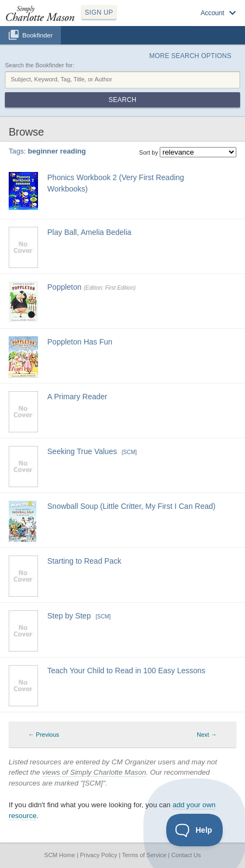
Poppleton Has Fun (80, 342)
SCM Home (59, 855)
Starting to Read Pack (84, 561)
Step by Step (69, 616)
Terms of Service (144, 855)
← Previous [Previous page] (44, 735)
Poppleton (64, 287)
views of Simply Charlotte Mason (94, 772)
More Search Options (190, 56)
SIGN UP (99, 12)
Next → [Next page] (207, 735)
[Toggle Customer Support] (195, 830)
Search (122, 100)
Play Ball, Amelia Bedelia (89, 232)
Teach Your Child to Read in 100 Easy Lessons (126, 671)
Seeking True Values (82, 451)
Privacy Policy (98, 855)
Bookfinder (37, 35)
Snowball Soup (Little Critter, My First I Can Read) (131, 506)
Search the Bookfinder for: (40, 65)
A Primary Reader (77, 397)
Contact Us (186, 855)
